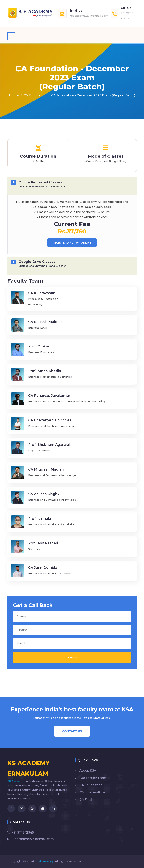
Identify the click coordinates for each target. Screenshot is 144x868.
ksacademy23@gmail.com (89, 16)
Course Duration (38, 156)
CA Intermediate (92, 792)
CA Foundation (35, 95)
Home (14, 95)
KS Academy (16, 781)
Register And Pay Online (72, 243)
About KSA (88, 771)
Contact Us (72, 731)
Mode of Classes (106, 156)
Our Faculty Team (93, 778)
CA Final (86, 800)
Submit (72, 658)
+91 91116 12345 (21, 833)
